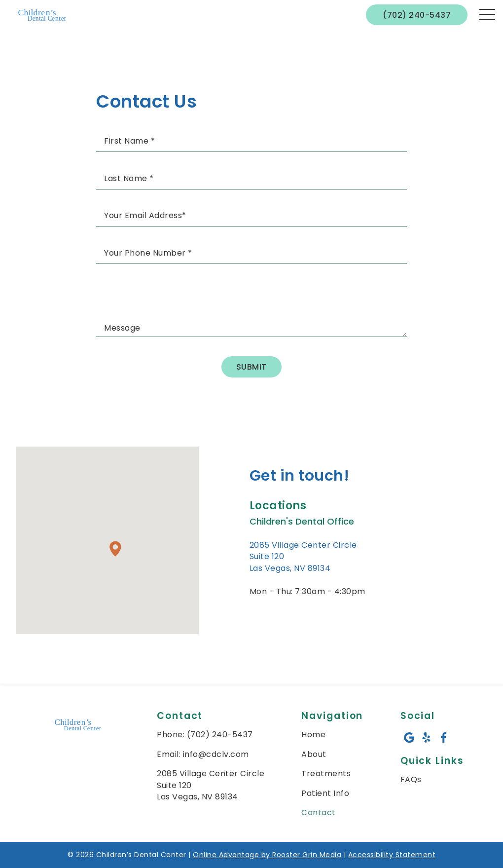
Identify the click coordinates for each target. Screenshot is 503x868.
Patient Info (325, 793)
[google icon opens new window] (409, 737)
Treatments (326, 774)
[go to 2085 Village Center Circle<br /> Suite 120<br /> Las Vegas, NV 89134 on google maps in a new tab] (307, 557)
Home (313, 735)
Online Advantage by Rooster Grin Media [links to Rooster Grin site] (267, 855)
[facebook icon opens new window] (444, 737)
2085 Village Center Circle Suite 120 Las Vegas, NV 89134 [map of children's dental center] (211, 785)
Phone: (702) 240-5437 (205, 735)
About (314, 754)
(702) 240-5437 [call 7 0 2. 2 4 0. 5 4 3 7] (417, 15)
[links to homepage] (44, 15)
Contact (319, 812)
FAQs (411, 779)
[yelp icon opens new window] (426, 737)
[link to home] (79, 726)
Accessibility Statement (392, 855)
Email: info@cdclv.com (203, 754)
